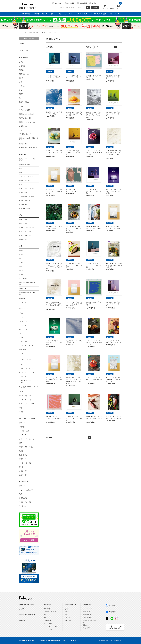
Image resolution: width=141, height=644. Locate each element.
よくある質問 (82, 3)
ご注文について (87, 615)
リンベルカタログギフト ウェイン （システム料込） (54, 77)
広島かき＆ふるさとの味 (27, 114)
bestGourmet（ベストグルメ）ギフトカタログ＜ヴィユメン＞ (94, 153)
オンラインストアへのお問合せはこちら (115, 627)
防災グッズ (23, 459)
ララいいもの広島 (25, 110)
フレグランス (23, 341)
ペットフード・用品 (25, 463)
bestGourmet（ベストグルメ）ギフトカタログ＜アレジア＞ (74, 265)
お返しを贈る (36, 32)
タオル (21, 185)
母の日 (67, 609)
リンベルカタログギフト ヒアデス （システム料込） (113, 77)
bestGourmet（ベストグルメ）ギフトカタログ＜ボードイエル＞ (74, 228)
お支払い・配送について (90, 618)
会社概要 (22, 609)
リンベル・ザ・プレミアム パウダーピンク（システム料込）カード (74, 304)
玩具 (21, 494)
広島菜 (21, 94)
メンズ (21, 337)
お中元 (67, 612)
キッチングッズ (24, 431)
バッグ (21, 392)
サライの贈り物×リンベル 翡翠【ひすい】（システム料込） (55, 343)
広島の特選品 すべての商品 (28, 148)
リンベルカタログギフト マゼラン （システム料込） (73, 153)
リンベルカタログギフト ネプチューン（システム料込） (74, 418)
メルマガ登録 (70, 3)
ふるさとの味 (23, 126)
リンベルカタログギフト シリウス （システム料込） (113, 304)
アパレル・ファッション (27, 177)
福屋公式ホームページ (26, 605)
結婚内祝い (44, 32)
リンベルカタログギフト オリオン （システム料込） (113, 114)
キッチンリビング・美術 (27, 418)
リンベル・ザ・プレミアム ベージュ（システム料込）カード (54, 191)
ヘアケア (22, 333)
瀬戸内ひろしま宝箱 (25, 118)
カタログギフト (52, 32)
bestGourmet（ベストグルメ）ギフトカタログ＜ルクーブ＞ (94, 380)
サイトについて (87, 609)
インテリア (23, 435)
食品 (21, 169)
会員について (87, 625)
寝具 (21, 443)
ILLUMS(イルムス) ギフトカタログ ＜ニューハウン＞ (54, 418)
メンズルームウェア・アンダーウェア (29, 381)
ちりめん (22, 86)
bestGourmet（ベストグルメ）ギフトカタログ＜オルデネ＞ (94, 418)
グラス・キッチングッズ (27, 189)
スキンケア (23, 317)
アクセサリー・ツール (26, 345)
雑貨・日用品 (23, 455)
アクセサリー (23, 376)
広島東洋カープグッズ (26, 154)
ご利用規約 (41, 640)
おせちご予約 (24, 50)
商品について (87, 612)
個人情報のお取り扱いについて (57, 640)
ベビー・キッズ (24, 481)
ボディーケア (23, 329)
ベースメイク (23, 321)
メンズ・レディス (25, 360)
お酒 (21, 173)
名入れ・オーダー (25, 201)
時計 (21, 408)
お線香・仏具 (23, 471)
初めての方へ (57, 3)
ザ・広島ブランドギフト (27, 134)
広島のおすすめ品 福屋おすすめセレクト (29, 139)
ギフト (29, 32)
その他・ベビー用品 (25, 502)
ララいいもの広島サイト (27, 615)
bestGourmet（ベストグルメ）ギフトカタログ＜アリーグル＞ (74, 114)
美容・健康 (23, 349)
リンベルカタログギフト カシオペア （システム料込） (93, 265)
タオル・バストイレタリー (27, 439)
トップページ (23, 32)
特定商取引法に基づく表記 (27, 640)
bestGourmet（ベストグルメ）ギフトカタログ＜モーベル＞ (54, 153)
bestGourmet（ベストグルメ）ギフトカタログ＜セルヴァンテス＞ (114, 265)
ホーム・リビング (25, 181)
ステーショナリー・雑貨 (27, 197)
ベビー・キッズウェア (26, 490)
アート (21, 467)
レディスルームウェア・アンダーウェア (29, 387)
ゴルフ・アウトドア (25, 396)
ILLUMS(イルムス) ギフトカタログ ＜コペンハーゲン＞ (94, 304)
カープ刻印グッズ (25, 209)
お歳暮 (21, 43)
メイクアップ (23, 325)
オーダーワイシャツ (25, 400)
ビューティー (24, 309)
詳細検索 (95, 7)
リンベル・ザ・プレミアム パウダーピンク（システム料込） (54, 380)
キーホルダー (23, 193)
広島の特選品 (24, 57)
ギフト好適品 (23, 205)
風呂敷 (21, 451)
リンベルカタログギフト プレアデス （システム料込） (93, 191)
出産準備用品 (23, 498)
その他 (21, 106)
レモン (21, 90)
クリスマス (68, 618)
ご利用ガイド (94, 3)
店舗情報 (22, 620)
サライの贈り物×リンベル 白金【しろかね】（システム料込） (114, 191)
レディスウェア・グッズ (27, 372)
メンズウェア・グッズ (26, 368)
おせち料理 (68, 621)
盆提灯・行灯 (23, 475)
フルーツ (22, 130)
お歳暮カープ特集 (25, 165)
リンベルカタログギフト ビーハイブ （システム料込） (74, 77)
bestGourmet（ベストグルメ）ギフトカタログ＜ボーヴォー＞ (94, 343)
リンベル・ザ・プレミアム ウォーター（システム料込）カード (114, 380)
